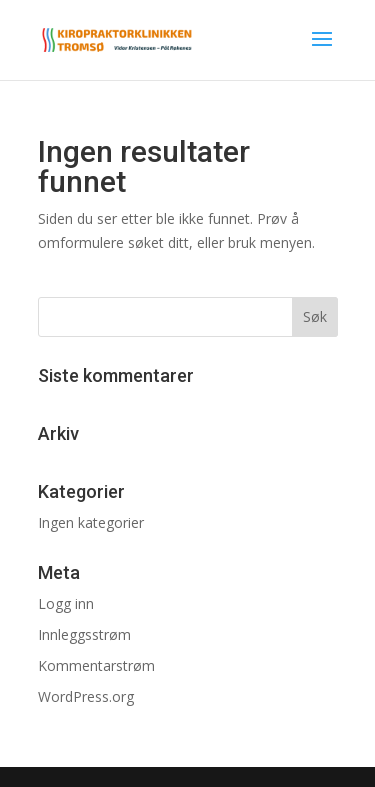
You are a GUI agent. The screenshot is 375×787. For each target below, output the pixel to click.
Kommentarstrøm (96, 665)
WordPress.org (86, 696)
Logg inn (66, 603)
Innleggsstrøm (84, 634)
